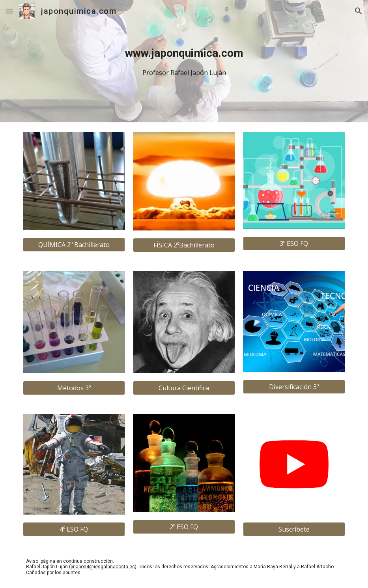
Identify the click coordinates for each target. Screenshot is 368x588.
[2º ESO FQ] (184, 527)
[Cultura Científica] (184, 388)
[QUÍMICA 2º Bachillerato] (74, 245)
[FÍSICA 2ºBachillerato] (184, 245)
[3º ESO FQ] (294, 243)
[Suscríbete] (294, 529)
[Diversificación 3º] (294, 387)
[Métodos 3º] (74, 388)
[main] (184, 61)
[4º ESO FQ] (74, 529)
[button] (9, 11)
